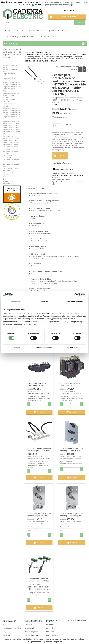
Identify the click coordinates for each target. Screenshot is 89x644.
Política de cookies (32, 635)
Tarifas (44, 36)
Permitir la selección (44, 347)
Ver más (55, 104)
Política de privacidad (33, 632)
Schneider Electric (63, 180)
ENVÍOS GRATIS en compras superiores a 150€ (19, 2)
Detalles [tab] (44, 301)
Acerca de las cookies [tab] (74, 301)
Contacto (28, 624)
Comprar (60, 155)
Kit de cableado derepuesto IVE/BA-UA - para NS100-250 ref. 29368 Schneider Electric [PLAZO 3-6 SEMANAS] (38, 580)
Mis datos (50, 632)
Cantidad (68, 124)
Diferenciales (34, 31)
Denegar (16, 347)
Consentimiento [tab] (15, 301)
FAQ (4, 632)
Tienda (18, 31)
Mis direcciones (52, 635)
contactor (27, 639)
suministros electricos (73, 639)
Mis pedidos (51, 628)
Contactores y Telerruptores (20, 36)
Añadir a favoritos (62, 163)
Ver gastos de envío (63, 169)
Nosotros (7, 624)
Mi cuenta (70, 10)
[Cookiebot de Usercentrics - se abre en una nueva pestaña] (76, 295)
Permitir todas (73, 347)
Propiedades (43, 189)
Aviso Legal (29, 628)
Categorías (45, 44)
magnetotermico (36, 642)
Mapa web (7, 635)
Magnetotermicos (56, 31)
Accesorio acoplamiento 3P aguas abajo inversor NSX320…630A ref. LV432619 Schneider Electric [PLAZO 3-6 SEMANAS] (71, 384)
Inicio (7, 31)
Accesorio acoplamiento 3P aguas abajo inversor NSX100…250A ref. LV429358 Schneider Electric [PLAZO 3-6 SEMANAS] (39, 384)
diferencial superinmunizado (47, 639)
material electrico (12, 639)
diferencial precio (54, 642)
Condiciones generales (12, 628)
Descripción (31, 189)
